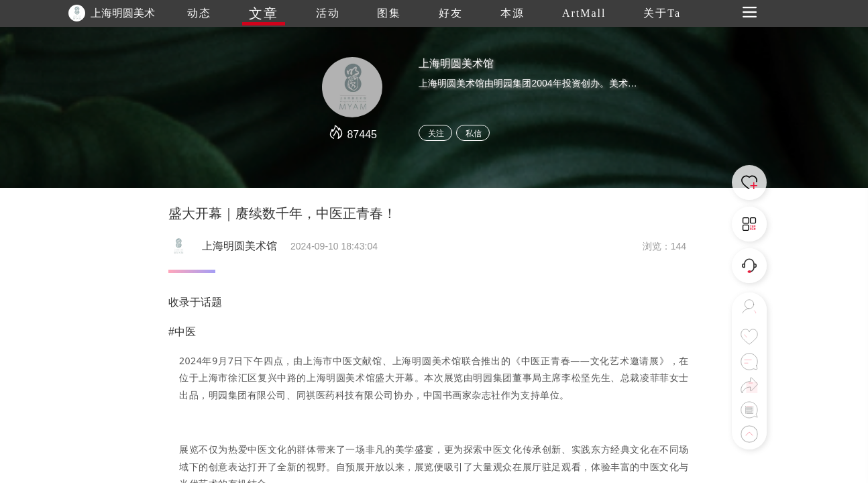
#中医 (182, 332)
